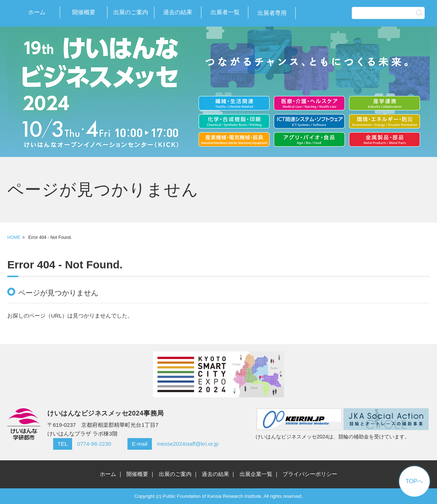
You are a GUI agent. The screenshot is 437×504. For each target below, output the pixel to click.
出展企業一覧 (256, 474)
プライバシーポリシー (310, 474)
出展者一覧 (225, 12)
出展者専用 (272, 13)
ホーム (37, 12)
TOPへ (415, 481)
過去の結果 (178, 12)
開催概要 (84, 12)
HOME (14, 237)
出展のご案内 (131, 12)
